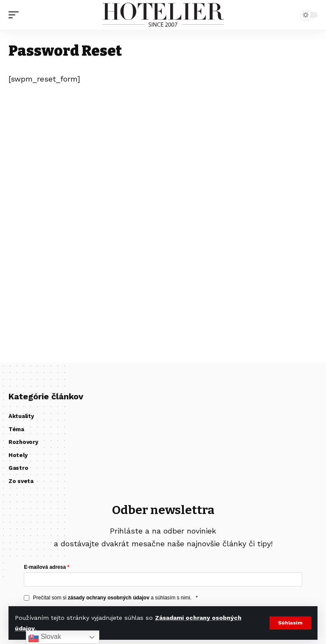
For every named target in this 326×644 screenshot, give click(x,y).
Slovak (45, 637)
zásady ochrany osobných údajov (109, 598)
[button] (290, 623)
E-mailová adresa (45, 567)
